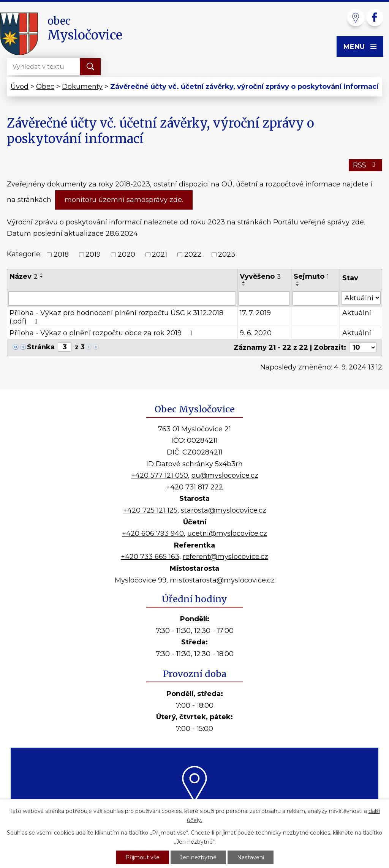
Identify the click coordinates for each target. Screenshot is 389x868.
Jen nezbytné (198, 857)
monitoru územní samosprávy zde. (124, 200)
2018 (61, 254)
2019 (93, 254)
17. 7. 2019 (255, 313)
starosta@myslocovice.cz (224, 510)
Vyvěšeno (260, 276)
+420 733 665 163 (150, 557)
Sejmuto (311, 276)
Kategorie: (24, 254)
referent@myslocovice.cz (225, 557)
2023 (227, 254)
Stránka (41, 347)
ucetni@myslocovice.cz (227, 533)
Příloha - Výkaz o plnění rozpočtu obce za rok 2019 (103, 333)
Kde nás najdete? (195, 811)
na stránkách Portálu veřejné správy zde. (296, 222)
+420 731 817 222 (194, 487)
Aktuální (357, 313)
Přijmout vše (142, 857)
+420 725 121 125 (150, 510)
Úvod (20, 87)
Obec (45, 87)
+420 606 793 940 (153, 533)
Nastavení (250, 857)
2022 (193, 254)
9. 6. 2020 (256, 333)
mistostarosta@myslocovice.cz (222, 580)
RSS (366, 165)
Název (24, 276)
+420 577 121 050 (160, 475)
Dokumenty (82, 87)
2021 (160, 254)
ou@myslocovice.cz (225, 475)
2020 (127, 254)
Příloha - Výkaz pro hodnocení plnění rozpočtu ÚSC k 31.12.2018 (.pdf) (116, 317)
